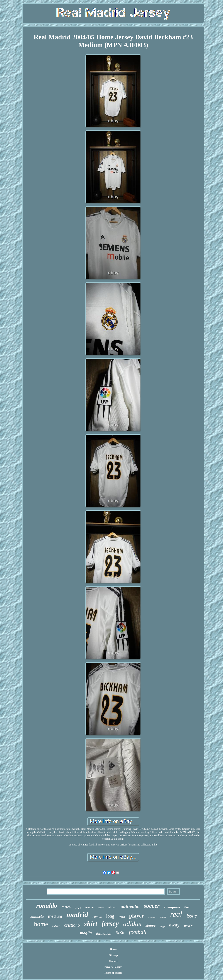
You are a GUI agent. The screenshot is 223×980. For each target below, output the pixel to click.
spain (101, 908)
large (162, 926)
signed (78, 908)
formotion (104, 934)
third (122, 917)
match (66, 907)
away (174, 925)
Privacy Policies (113, 967)
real (176, 914)
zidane (56, 926)
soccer (152, 906)
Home (113, 949)
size (120, 932)
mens (163, 917)
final (187, 907)
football (138, 932)
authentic (130, 906)
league (90, 907)
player (137, 916)
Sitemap (113, 955)
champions (172, 907)
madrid (77, 915)
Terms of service (113, 973)
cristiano (72, 925)
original (152, 918)
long (110, 916)
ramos (97, 917)
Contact (113, 961)
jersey (110, 924)
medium (55, 916)
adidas (132, 924)
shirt (91, 924)
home (41, 924)
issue (192, 916)
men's (188, 926)
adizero (112, 907)
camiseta (37, 916)
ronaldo (47, 905)
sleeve (150, 925)
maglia (86, 933)
